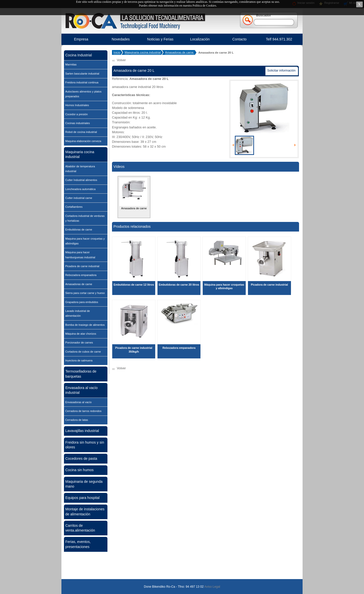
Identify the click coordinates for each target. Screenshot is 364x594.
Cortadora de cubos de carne (83, 352)
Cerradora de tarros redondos (83, 411)
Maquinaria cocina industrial (80, 154)
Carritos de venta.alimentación (80, 528)
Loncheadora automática (80, 189)
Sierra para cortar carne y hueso (85, 293)
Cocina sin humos (79, 470)
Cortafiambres (74, 207)
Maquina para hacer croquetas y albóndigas (85, 241)
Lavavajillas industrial (82, 431)
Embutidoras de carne (79, 230)
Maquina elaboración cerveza (83, 141)
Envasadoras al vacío (78, 402)
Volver (121, 60)
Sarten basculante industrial (82, 74)
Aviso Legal (212, 587)
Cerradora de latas (77, 420)
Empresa (81, 39)
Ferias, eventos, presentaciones (78, 544)
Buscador (264, 15)
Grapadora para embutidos (82, 302)
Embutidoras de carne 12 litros (134, 285)
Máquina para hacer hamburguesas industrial (80, 255)
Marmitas (71, 64)
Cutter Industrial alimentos (81, 180)
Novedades (121, 39)
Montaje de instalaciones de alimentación (85, 511)
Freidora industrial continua (82, 82)
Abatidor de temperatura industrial (80, 169)
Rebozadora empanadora (81, 275)
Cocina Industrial (78, 55)
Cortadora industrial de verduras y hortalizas (85, 218)
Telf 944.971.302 (279, 39)
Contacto (239, 39)
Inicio (117, 53)
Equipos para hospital (82, 498)
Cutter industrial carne (79, 198)
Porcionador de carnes (79, 342)
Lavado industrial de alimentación (77, 313)
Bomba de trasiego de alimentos (85, 325)
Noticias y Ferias (160, 39)
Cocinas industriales (77, 123)
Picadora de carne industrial (82, 266)
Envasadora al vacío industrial (81, 390)
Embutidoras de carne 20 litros (179, 285)
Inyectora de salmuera (79, 360)
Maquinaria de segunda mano (84, 484)
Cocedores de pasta (81, 459)
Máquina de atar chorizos (81, 334)
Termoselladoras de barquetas (81, 374)
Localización (200, 39)
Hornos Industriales (77, 105)
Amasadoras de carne (79, 284)
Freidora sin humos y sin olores (85, 445)
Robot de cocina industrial (81, 132)
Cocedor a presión (76, 114)
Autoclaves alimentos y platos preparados (83, 94)
